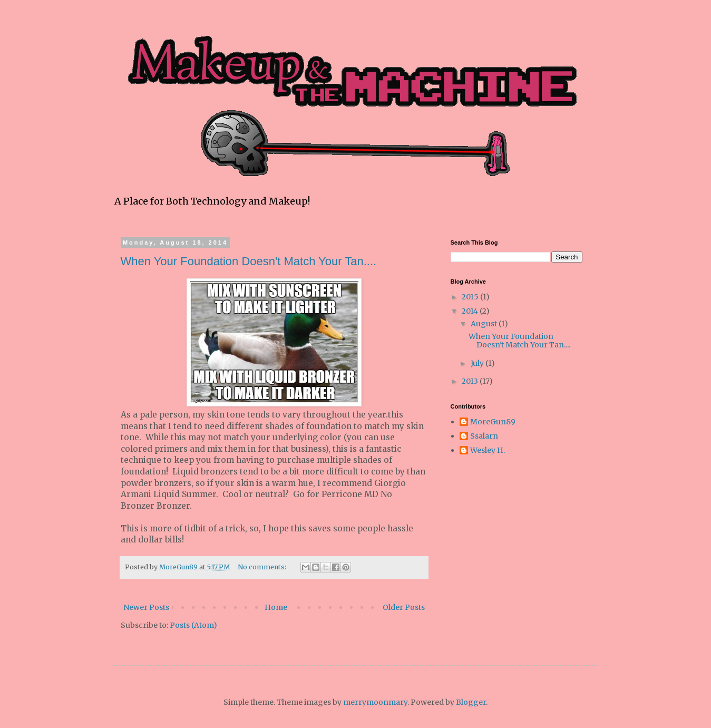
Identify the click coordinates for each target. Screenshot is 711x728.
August (485, 324)
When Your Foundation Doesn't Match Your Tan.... (249, 261)
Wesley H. (488, 450)
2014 (471, 311)
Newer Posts (146, 607)
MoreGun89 (493, 422)
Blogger (471, 702)
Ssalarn (484, 436)
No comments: (263, 567)
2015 (471, 297)
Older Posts (404, 607)
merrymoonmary (375, 702)
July (478, 363)
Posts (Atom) (193, 625)
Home (276, 607)
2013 (471, 381)
